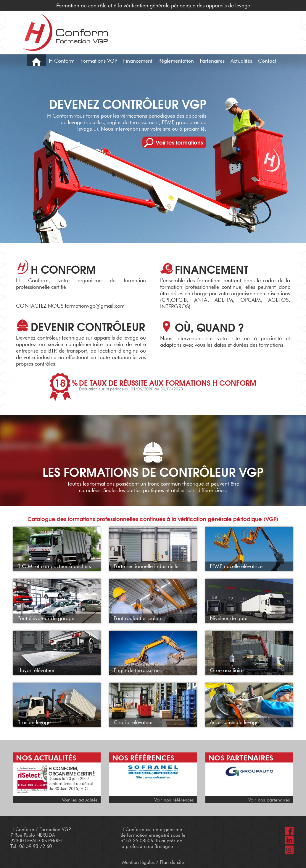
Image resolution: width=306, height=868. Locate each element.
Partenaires (212, 61)
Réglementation (176, 61)
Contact (267, 61)
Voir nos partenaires (269, 800)
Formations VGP (99, 61)
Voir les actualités (80, 800)
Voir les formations (179, 142)
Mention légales (138, 862)
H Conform (62, 61)
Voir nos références (174, 800)
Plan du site (172, 862)
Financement (138, 61)
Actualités (241, 61)
